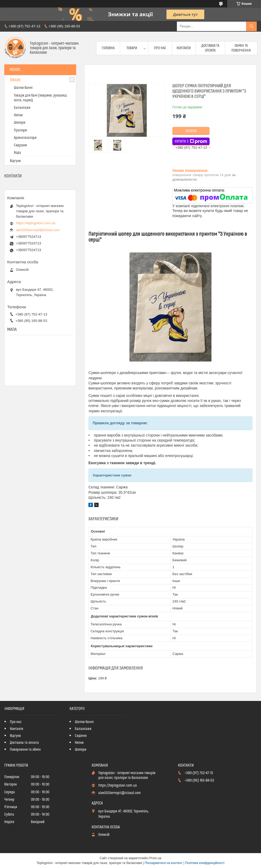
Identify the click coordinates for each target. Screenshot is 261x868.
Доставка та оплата (210, 48)
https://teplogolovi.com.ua (36, 223)
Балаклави (22, 108)
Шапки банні (23, 88)
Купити (191, 131)
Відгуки (15, 161)
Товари (132, 48)
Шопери (20, 123)
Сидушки (20, 145)
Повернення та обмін (25, 750)
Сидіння (81, 736)
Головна (108, 48)
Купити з (191, 142)
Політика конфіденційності (205, 863)
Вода (17, 153)
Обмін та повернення (241, 48)
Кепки (18, 115)
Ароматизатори (25, 138)
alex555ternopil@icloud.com (38, 230)
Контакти (184, 48)
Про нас (160, 48)
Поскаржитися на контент (164, 863)
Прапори (20, 130)
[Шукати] (251, 26)
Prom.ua (155, 858)
